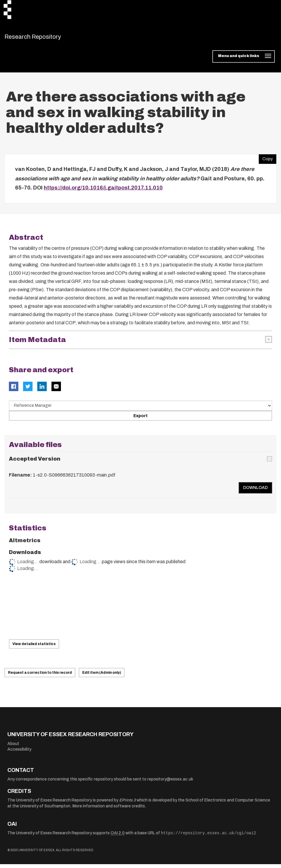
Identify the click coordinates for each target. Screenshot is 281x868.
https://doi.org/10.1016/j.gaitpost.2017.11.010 (103, 192)
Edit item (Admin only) (102, 676)
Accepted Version (35, 463)
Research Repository (46, 38)
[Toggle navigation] (244, 60)
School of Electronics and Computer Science (228, 804)
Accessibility (19, 753)
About (13, 747)
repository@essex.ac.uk (170, 783)
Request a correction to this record (40, 676)
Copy (266, 161)
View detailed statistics (34, 648)
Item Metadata (37, 343)
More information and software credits (109, 810)
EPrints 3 (127, 804)
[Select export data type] (140, 409)
